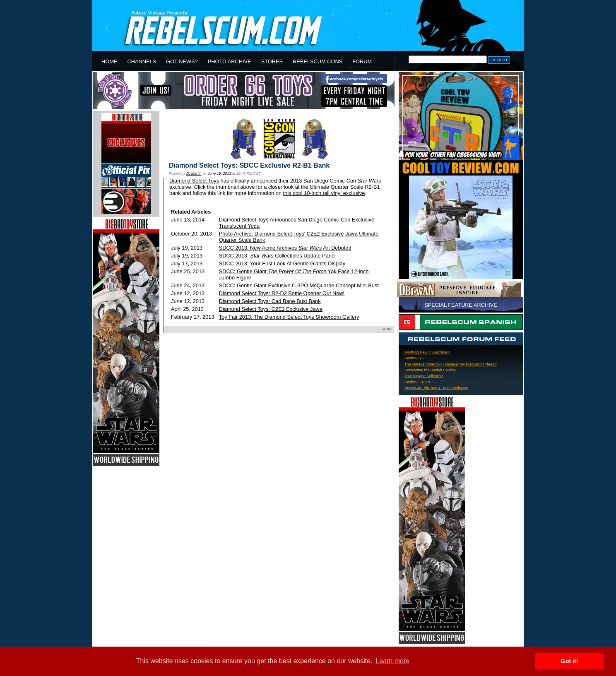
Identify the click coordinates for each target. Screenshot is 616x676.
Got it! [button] (570, 661)
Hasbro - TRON (417, 382)
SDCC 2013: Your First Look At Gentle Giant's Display (282, 263)
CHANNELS (142, 61)
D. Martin (194, 173)
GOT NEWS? (182, 61)
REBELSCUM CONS (318, 61)
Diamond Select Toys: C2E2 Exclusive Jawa (271, 309)
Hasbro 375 (414, 358)
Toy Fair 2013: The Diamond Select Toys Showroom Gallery (289, 317)
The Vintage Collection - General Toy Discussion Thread (450, 364)
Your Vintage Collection (424, 376)
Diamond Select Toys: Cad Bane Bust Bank (270, 301)
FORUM (362, 61)
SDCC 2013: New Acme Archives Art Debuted (285, 248)
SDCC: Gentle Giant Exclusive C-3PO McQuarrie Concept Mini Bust (299, 285)
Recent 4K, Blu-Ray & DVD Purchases (436, 388)
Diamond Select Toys (194, 181)
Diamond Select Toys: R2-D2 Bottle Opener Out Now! (282, 293)
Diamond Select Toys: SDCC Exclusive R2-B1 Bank (249, 165)
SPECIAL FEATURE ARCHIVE (461, 305)
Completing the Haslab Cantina (430, 370)
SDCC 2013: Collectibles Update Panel (277, 256)
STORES (272, 61)
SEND (386, 329)
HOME (109, 61)
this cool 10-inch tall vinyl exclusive (324, 193)
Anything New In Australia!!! (427, 352)
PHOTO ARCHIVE (230, 61)
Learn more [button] (392, 661)
